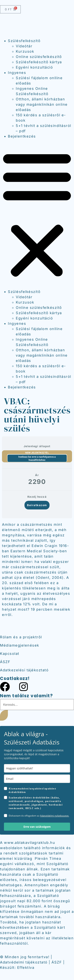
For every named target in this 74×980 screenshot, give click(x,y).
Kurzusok (25, 51)
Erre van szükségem (37, 827)
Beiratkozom (37, 505)
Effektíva (26, 968)
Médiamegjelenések (20, 645)
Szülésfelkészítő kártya (39, 62)
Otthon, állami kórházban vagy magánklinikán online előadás (42, 104)
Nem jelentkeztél (37, 453)
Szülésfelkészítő (24, 41)
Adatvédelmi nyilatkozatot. (55, 816)
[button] (37, 214)
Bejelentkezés (22, 136)
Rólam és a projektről (21, 637)
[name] (37, 768)
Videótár (24, 46)
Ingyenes (17, 73)
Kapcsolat (10, 654)
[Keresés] (4, 715)
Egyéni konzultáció (34, 67)
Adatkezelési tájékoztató (24, 670)
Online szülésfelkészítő (39, 57)
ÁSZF (5, 662)
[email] (37, 779)
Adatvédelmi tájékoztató (24, 962)
